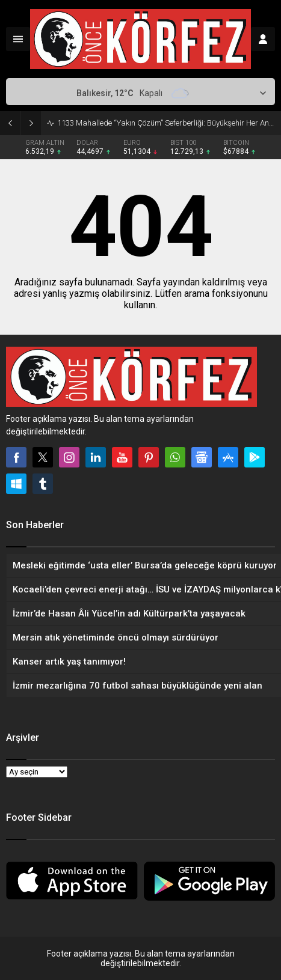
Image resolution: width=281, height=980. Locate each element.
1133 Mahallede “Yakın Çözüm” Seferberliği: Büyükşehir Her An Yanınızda (166, 123)
